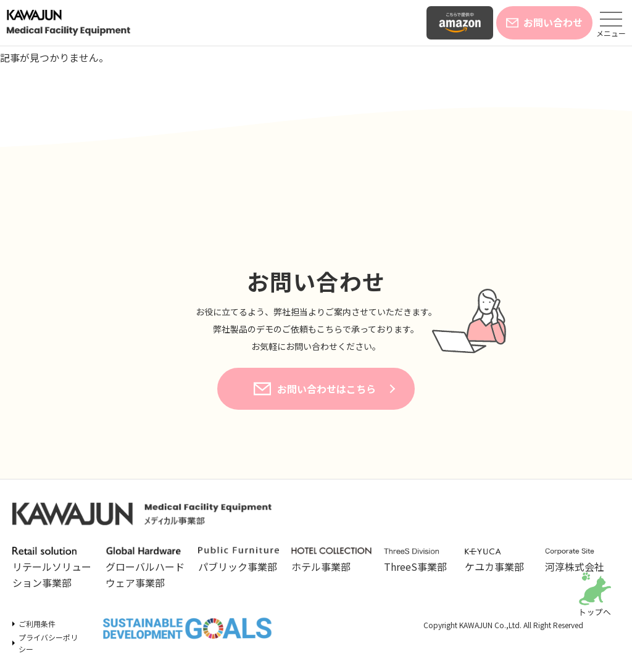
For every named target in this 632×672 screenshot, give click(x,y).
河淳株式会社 (579, 561)
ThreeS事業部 (418, 561)
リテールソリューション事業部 (53, 568)
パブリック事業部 (239, 560)
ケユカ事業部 (499, 561)
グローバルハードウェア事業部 (146, 568)
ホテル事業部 (332, 560)
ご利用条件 (37, 624)
